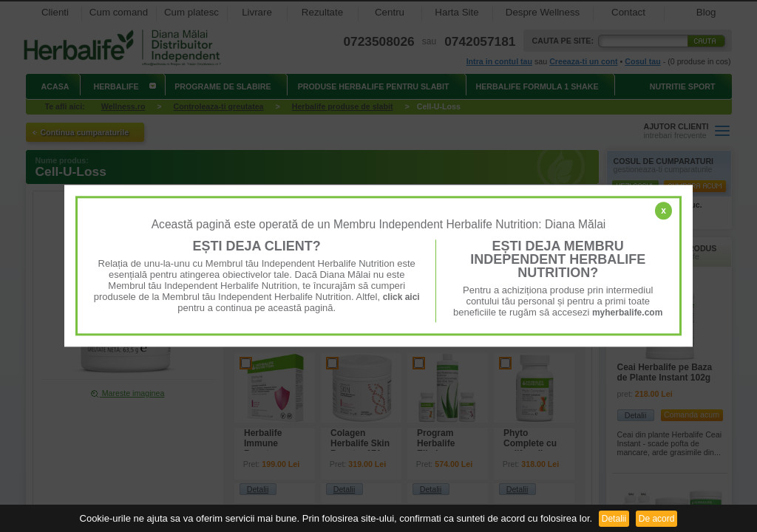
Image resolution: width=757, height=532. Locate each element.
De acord (657, 519)
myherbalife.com (627, 313)
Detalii (614, 519)
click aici (401, 297)
